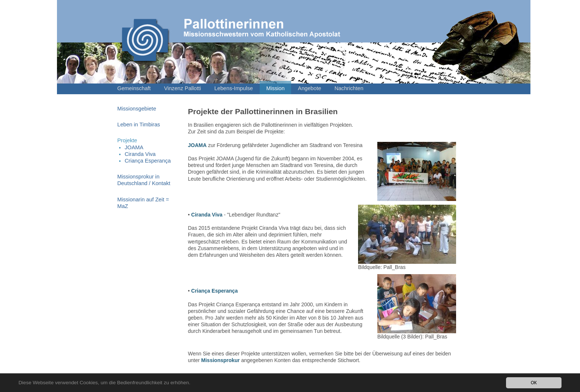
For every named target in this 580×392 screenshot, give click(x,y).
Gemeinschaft (134, 88)
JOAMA (134, 147)
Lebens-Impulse (233, 88)
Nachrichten (349, 88)
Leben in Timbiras (139, 125)
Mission (276, 88)
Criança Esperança (148, 161)
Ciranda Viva (140, 154)
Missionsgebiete (137, 109)
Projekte (127, 140)
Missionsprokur (220, 360)
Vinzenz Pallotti (182, 88)
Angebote (309, 88)
